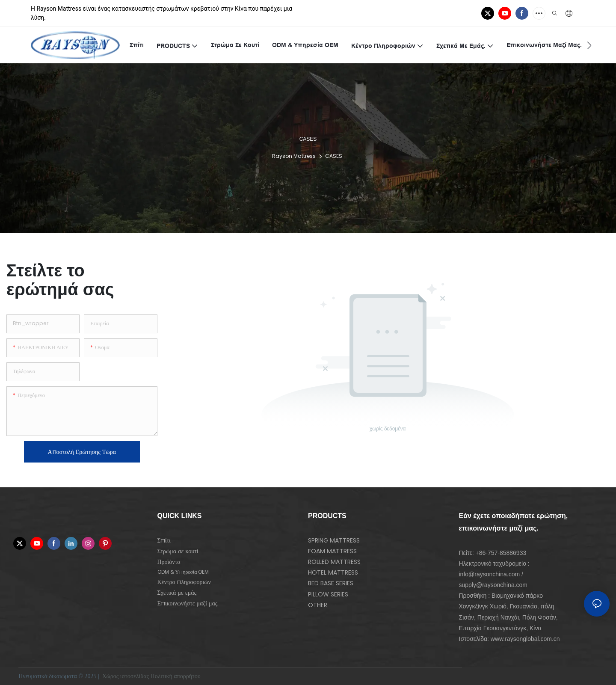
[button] (589, 45)
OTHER (318, 605)
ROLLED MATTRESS (334, 562)
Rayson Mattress (294, 156)
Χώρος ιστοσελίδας (125, 676)
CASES (334, 156)
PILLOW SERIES (328, 594)
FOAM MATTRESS (332, 551)
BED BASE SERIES (331, 583)
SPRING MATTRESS (334, 540)
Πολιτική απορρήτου (176, 676)
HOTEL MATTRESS (333, 572)
